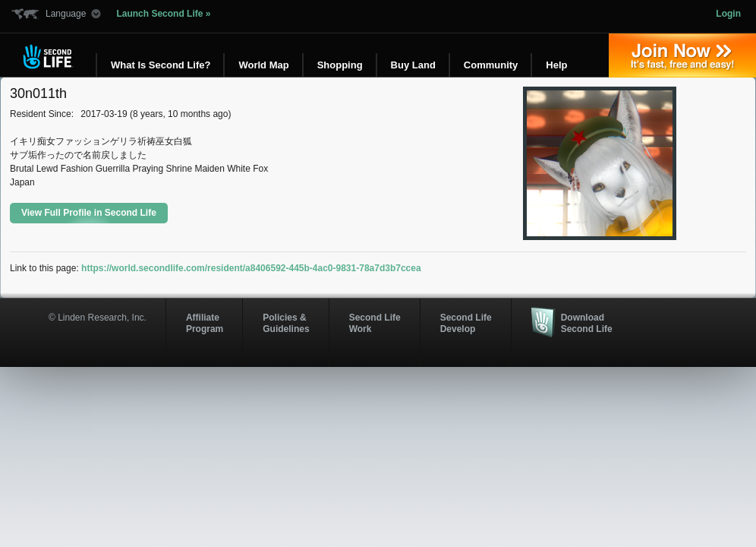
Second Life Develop (466, 323)
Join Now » (682, 55)
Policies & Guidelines (286, 323)
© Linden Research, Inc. (98, 318)
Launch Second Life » (163, 14)
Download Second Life (587, 323)
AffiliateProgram (205, 323)
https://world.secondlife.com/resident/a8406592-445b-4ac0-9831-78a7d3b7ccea (251, 268)
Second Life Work (375, 323)
